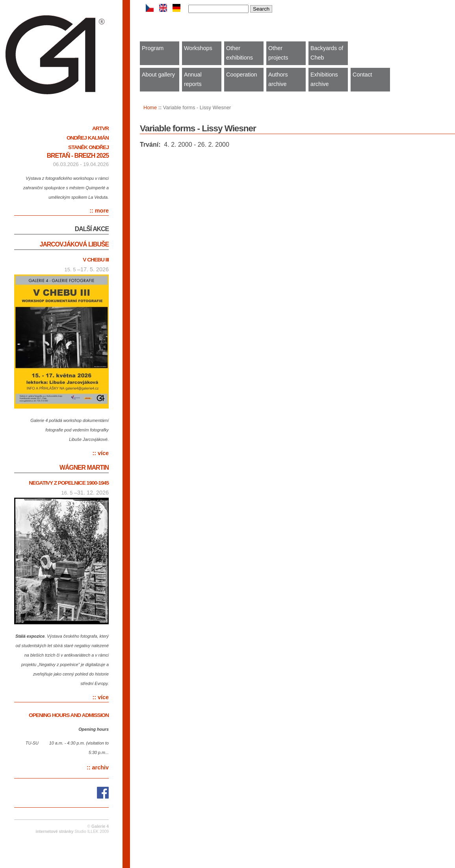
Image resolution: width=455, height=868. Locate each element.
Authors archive (278, 79)
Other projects (278, 53)
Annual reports (193, 79)
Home (150, 107)
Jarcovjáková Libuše (74, 244)
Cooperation (241, 75)
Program (153, 48)
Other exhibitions (240, 53)
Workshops (198, 48)
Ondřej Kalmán (88, 138)
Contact (362, 75)
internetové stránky (55, 832)
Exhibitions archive (324, 79)
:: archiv (98, 767)
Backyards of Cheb (327, 53)
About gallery (158, 75)
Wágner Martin (84, 468)
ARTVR (100, 128)
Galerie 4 (100, 826)
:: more (99, 211)
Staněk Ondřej (88, 147)
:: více (100, 453)
